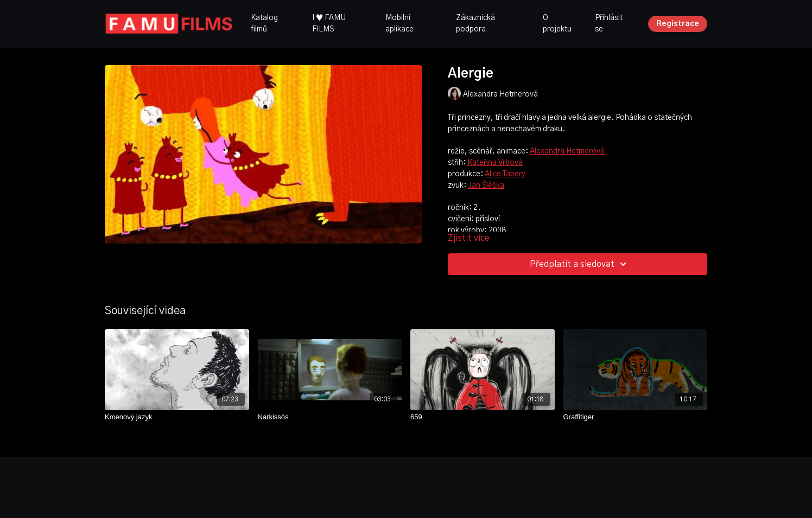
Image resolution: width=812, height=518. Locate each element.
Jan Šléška (486, 186)
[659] (483, 417)
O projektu (557, 24)
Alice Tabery (505, 174)
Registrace (678, 24)
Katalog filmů (264, 24)
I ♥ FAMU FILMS (329, 24)
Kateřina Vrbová (495, 163)
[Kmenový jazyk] (177, 417)
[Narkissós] (330, 417)
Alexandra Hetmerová (567, 151)
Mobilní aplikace (399, 24)
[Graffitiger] (636, 417)
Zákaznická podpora (475, 24)
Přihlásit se (609, 24)
